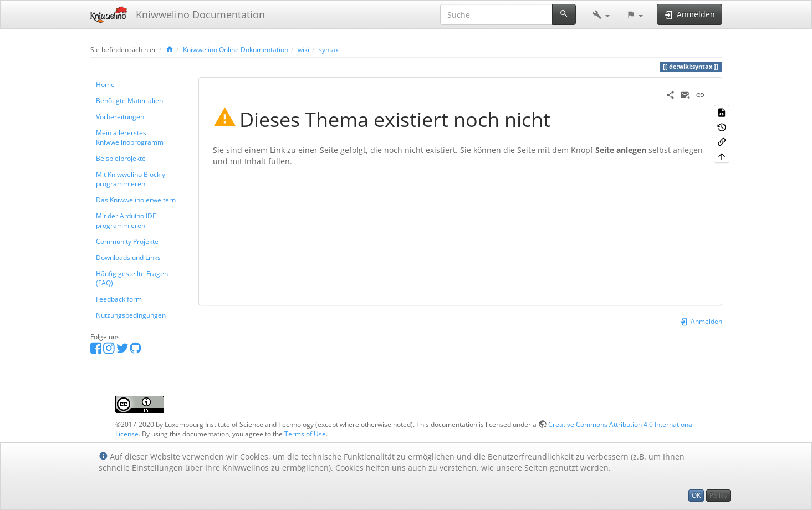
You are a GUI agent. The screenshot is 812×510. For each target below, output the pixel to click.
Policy (718, 495)
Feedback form (119, 299)
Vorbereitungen (120, 116)
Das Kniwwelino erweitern (136, 200)
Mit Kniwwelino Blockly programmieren (131, 179)
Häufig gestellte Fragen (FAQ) (132, 278)
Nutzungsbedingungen (131, 315)
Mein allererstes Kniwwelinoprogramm (130, 137)
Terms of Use (305, 433)
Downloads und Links (128, 257)
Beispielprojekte (121, 158)
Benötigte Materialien (129, 100)
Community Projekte (127, 241)
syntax (329, 49)
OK (696, 495)
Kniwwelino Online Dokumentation (236, 49)
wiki (303, 49)
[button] (601, 14)
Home (105, 84)
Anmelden (701, 321)
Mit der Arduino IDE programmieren (126, 220)
